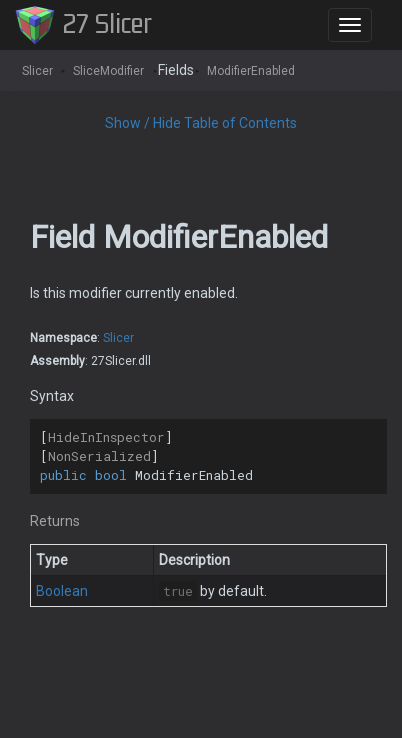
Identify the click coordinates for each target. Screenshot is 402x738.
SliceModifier (108, 71)
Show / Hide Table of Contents (201, 123)
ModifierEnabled (251, 71)
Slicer (37, 71)
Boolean (62, 591)
